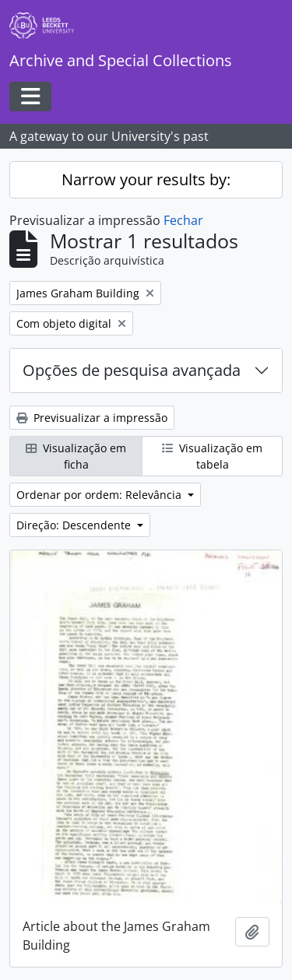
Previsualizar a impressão (92, 418)
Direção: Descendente (75, 525)
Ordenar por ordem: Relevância (100, 495)
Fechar (183, 220)
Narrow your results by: (146, 179)
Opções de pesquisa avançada (132, 370)
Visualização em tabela (212, 456)
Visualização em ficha (76, 456)
